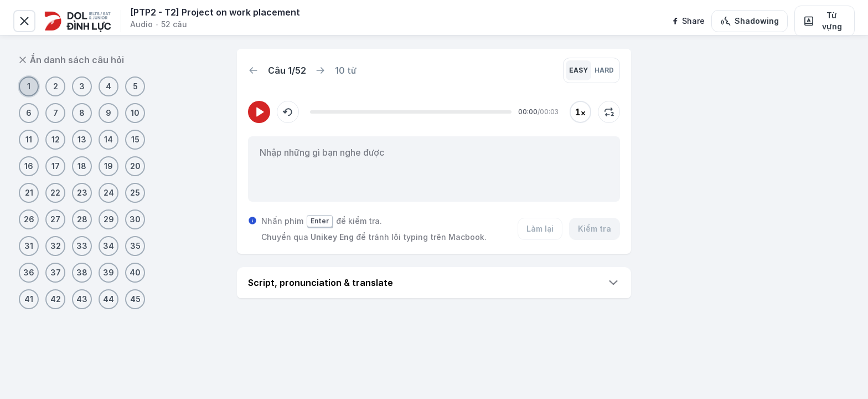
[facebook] (688, 21)
